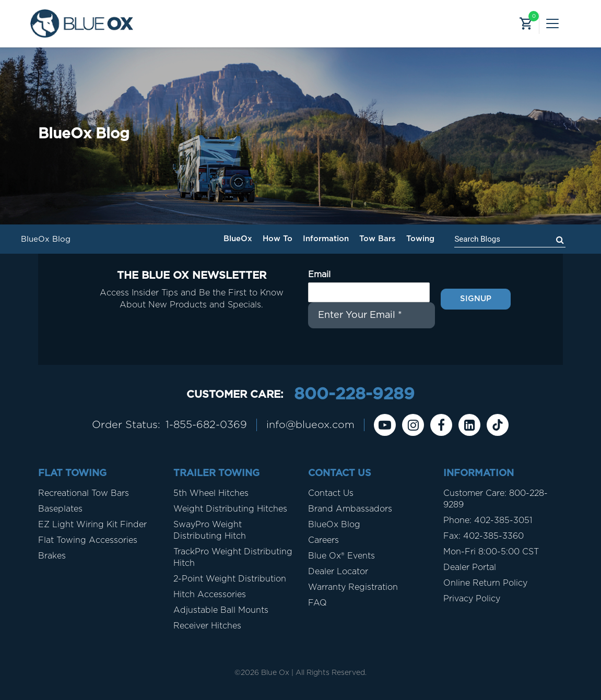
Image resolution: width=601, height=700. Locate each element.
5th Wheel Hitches (211, 493)
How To (278, 239)
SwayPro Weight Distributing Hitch (210, 530)
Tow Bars (378, 239)
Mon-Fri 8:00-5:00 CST (491, 552)
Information (326, 239)
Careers (323, 540)
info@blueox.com (311, 425)
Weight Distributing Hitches (230, 509)
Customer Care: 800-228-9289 (496, 499)
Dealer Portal (470, 567)
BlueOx (238, 239)
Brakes (52, 556)
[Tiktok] (499, 425)
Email (319, 275)
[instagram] (414, 425)
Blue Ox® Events (341, 556)
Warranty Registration (353, 587)
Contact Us (331, 493)
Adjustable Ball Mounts (221, 610)
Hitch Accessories (210, 595)
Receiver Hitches (207, 626)
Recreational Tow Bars (84, 493)
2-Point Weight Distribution (230, 579)
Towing (420, 239)
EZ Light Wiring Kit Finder (92, 525)
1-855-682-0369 (206, 425)
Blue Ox (275, 673)
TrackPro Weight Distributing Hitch (233, 557)
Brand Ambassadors (350, 509)
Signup (476, 299)
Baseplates (60, 509)
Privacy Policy (472, 599)
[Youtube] (386, 425)
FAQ (317, 603)
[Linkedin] (470, 425)
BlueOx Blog (334, 525)
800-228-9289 (354, 395)
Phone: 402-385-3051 (488, 520)
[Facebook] (442, 425)
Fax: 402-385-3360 (484, 536)
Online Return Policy (485, 583)
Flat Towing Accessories (88, 540)
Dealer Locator (338, 572)
